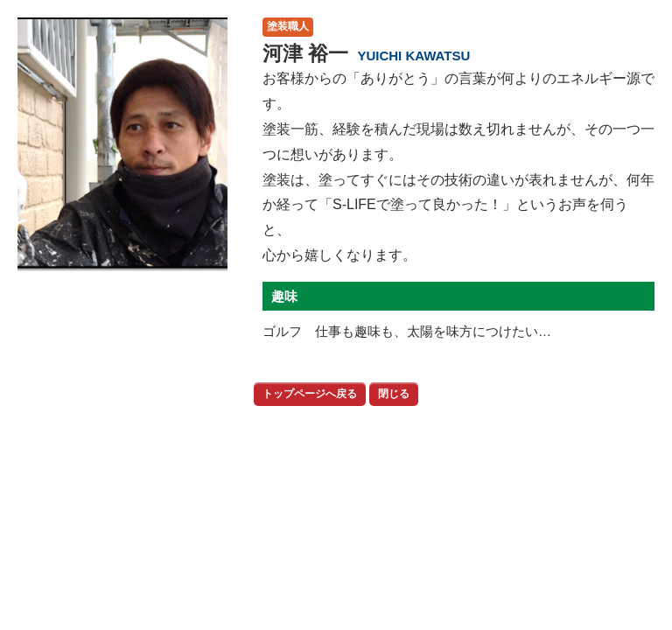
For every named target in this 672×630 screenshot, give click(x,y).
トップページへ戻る (310, 394)
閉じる (394, 394)
